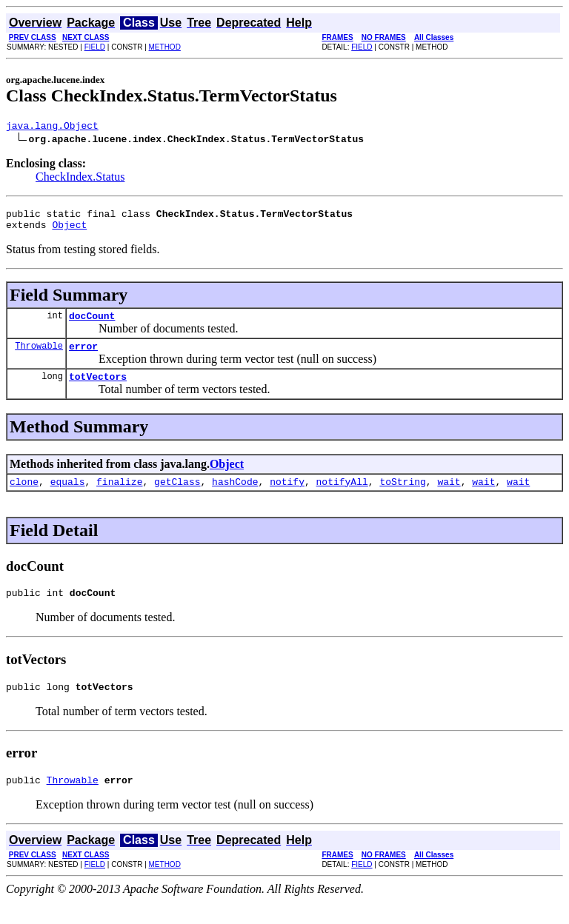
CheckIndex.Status (80, 179)
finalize (119, 497)
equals (68, 497)
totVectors (98, 389)
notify (287, 497)
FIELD (95, 47)
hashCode (235, 497)
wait (449, 497)
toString (402, 497)
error (83, 357)
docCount (92, 324)
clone (24, 497)
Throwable (39, 356)
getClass (177, 497)
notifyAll (342, 497)
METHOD (165, 47)
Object (69, 231)
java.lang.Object (52, 127)
